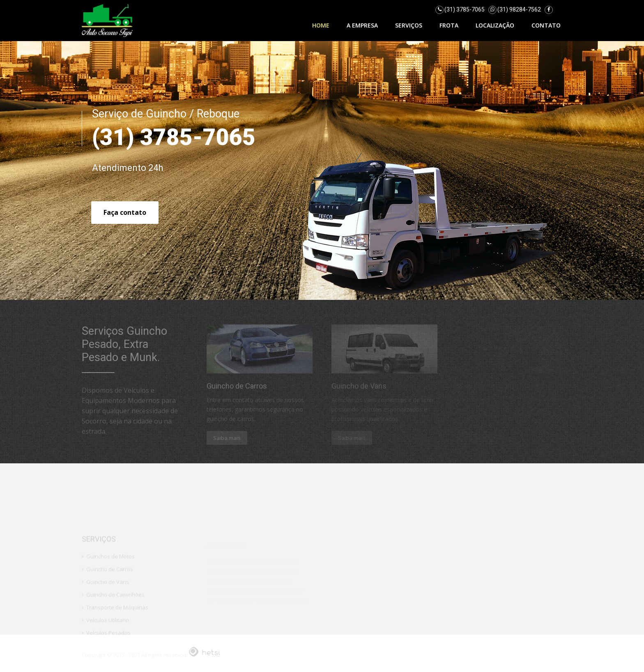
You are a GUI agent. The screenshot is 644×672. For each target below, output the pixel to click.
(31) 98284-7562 (519, 9)
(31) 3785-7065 (465, 9)
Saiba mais (227, 438)
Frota (449, 25)
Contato (546, 25)
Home (321, 25)
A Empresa (362, 25)
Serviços (409, 25)
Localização (495, 25)
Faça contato (125, 212)
